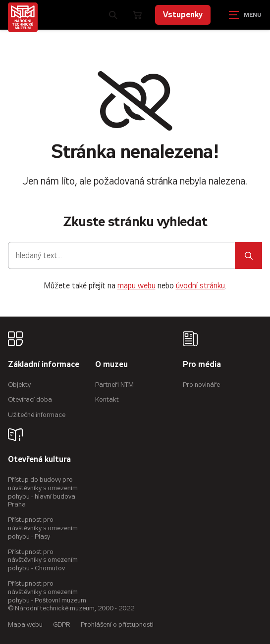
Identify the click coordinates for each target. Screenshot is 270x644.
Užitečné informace (37, 415)
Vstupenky (183, 15)
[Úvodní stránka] (23, 17)
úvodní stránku (200, 286)
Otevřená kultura (39, 460)
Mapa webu (25, 624)
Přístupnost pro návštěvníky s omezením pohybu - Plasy (43, 528)
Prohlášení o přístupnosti (117, 624)
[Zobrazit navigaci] (245, 15)
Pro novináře (201, 385)
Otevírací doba (30, 399)
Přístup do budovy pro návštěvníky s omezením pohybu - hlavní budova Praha (43, 492)
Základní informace (44, 365)
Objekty (19, 385)
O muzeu (111, 365)
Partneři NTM (114, 385)
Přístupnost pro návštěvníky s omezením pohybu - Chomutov (43, 560)
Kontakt (107, 399)
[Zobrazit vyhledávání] (113, 15)
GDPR (62, 624)
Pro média (202, 365)
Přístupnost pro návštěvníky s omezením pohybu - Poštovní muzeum (47, 592)
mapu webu (136, 286)
